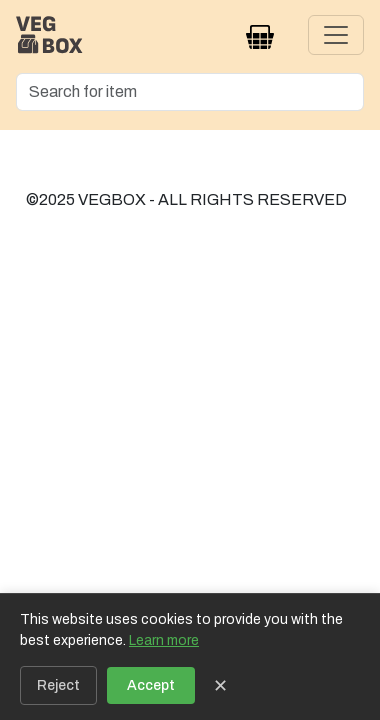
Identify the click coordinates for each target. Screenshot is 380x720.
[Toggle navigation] (336, 35)
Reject (58, 685)
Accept (151, 685)
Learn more (164, 640)
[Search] (190, 92)
